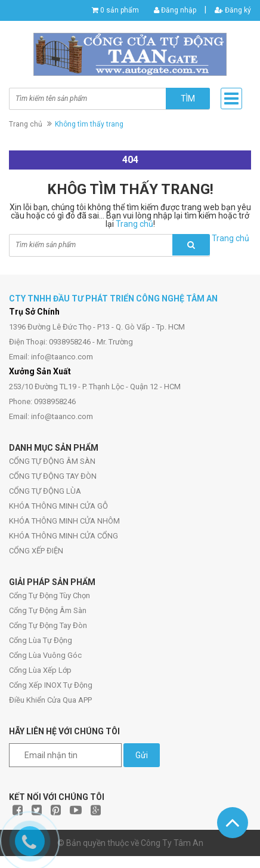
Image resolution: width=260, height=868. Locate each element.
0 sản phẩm (120, 10)
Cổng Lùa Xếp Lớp (40, 670)
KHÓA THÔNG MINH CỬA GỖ (58, 506)
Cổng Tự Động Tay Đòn (48, 625)
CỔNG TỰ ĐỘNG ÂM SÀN (52, 461)
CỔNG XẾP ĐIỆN (36, 551)
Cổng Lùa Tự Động (41, 640)
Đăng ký (233, 10)
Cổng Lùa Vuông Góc (45, 655)
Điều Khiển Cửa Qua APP (50, 700)
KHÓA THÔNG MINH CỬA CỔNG (64, 536)
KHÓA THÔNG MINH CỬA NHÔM (64, 521)
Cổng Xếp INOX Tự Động (51, 685)
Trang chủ (26, 124)
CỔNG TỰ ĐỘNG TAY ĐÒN (53, 476)
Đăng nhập (175, 10)
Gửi (142, 755)
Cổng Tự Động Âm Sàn (48, 610)
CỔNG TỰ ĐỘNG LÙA (45, 491)
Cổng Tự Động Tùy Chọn (49, 595)
